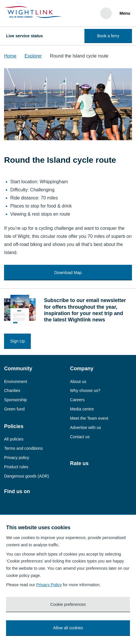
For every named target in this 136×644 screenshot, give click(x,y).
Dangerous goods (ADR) (27, 476)
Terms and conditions (23, 448)
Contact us (80, 437)
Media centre (82, 409)
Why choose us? (85, 391)
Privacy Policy (49, 585)
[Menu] (124, 13)
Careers (77, 400)
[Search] (106, 13)
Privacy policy (17, 458)
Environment (16, 382)
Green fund (14, 409)
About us (78, 382)
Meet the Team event (89, 418)
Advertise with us (85, 428)
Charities (12, 391)
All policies (14, 439)
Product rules (16, 467)
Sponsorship (15, 400)
